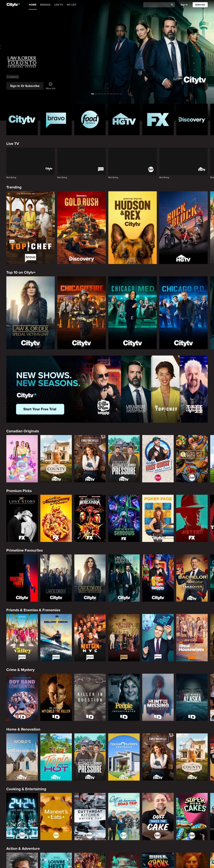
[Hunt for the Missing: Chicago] (158, 697)
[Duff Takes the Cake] (158, 817)
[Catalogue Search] (158, 5)
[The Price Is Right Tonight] (158, 578)
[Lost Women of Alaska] (192, 697)
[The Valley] (22, 638)
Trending (14, 187)
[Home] (13, 5)
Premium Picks (19, 491)
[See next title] (209, 47)
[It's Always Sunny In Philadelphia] (56, 518)
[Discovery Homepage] (192, 119)
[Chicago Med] (133, 313)
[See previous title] (5, 47)
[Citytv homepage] (22, 119)
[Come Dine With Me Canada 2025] (192, 459)
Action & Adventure (23, 849)
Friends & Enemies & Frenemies (33, 610)
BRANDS (45, 5)
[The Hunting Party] (22, 578)
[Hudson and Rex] (133, 228)
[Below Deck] (56, 638)
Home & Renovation (23, 729)
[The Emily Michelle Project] (90, 459)
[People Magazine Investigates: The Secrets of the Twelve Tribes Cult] (124, 697)
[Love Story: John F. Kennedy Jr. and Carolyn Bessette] (22, 518)
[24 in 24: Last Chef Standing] (22, 817)
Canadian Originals (23, 431)
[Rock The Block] (183, 228)
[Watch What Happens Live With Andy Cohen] (158, 638)
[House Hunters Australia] (124, 757)
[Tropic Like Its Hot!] (56, 757)
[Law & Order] (56, 578)
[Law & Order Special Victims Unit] (31, 313)
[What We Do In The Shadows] (124, 518)
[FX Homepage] (158, 119)
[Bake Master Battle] (22, 459)
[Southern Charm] (124, 638)
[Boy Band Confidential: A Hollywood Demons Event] (22, 697)
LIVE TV (59, 5)
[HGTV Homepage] (124, 119)
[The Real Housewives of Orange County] (192, 638)
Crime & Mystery (20, 670)
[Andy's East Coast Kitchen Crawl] (158, 459)
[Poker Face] (158, 518)
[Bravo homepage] (56, 119)
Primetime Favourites (25, 550)
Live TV (13, 144)
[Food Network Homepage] (90, 119)
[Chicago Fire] (81, 313)
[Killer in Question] (90, 697)
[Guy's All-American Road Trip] (124, 817)
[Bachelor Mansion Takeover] (192, 578)
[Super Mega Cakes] (192, 817)
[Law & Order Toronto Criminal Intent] (124, 578)
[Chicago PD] (183, 313)
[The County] (56, 459)
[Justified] (192, 518)
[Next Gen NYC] (90, 638)
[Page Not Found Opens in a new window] (107, 389)
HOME (33, 5)
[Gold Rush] (81, 228)
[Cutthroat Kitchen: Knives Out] (90, 817)
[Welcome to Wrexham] (90, 518)
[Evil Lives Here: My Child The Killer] (56, 697)
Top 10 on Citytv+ (21, 272)
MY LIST (72, 5)
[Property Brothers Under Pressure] (124, 459)
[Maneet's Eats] (56, 817)
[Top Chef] (31, 228)
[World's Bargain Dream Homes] (22, 757)
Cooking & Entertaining (26, 789)
